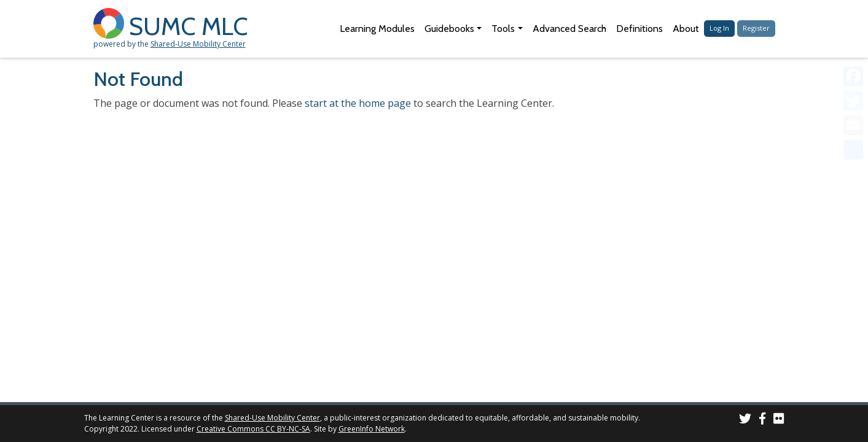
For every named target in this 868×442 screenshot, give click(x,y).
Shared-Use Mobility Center (198, 44)
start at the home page (358, 103)
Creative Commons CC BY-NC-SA (253, 429)
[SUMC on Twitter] (745, 420)
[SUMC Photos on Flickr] (779, 420)
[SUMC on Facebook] (762, 420)
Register (756, 28)
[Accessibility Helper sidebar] (853, 15)
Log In (719, 28)
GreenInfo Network (372, 429)
